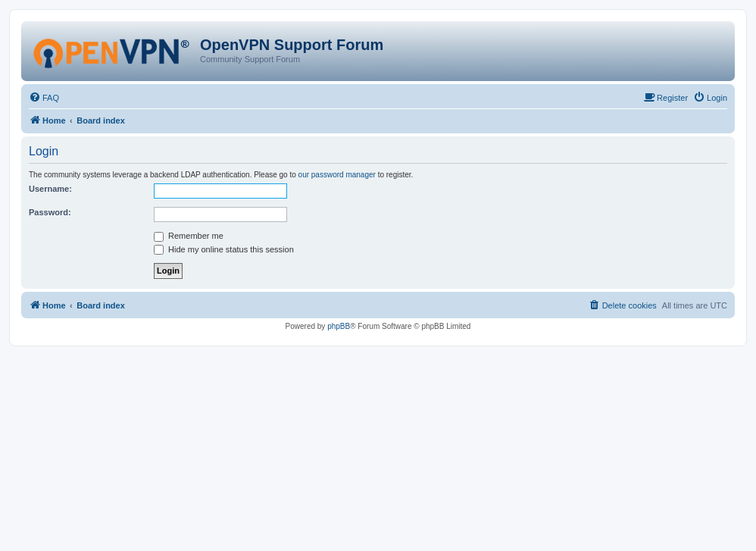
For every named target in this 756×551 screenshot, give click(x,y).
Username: (50, 189)
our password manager (337, 175)
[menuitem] (44, 98)
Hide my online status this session (224, 249)
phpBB (339, 326)
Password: (50, 212)
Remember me (189, 236)
